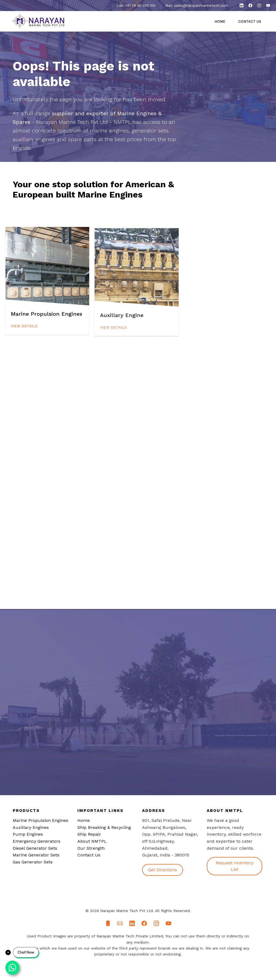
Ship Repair (89, 834)
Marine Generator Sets (36, 855)
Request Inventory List (234, 866)
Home (220, 21)
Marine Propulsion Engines (40, 820)
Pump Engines (28, 834)
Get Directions (163, 870)
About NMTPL (92, 841)
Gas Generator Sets (33, 862)
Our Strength (91, 848)
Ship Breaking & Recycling (104, 827)
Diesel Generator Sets (35, 848)
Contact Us (250, 21)
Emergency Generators (37, 841)
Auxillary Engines (31, 827)
